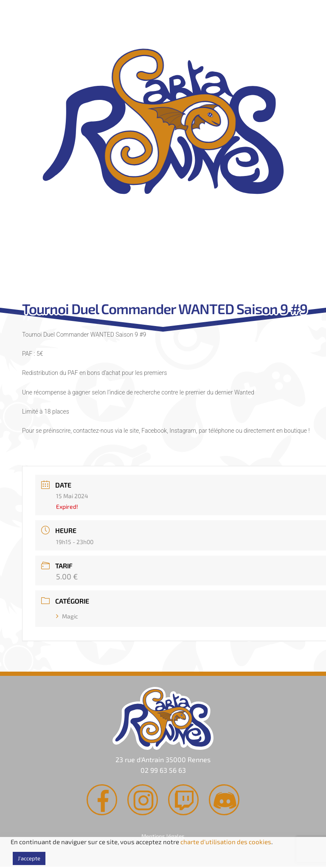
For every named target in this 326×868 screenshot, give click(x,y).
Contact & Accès (239, 262)
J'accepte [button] (29, 858)
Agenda (159, 262)
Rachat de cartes (80, 262)
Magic (67, 616)
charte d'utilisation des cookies (226, 842)
